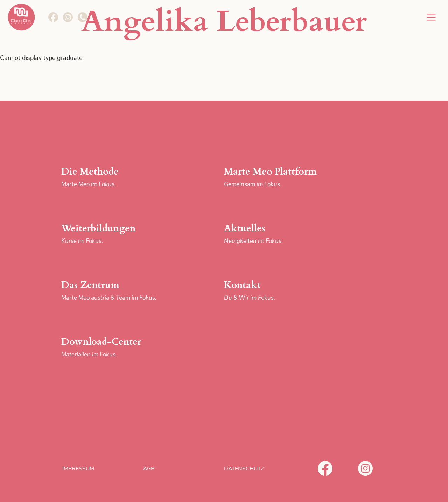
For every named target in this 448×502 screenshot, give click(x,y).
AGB (149, 469)
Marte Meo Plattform (281, 177)
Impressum (78, 469)
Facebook (325, 468)
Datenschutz (244, 469)
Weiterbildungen (118, 234)
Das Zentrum (118, 291)
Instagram (365, 468)
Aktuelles (281, 234)
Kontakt (281, 291)
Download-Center (118, 347)
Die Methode (118, 177)
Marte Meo (21, 17)
